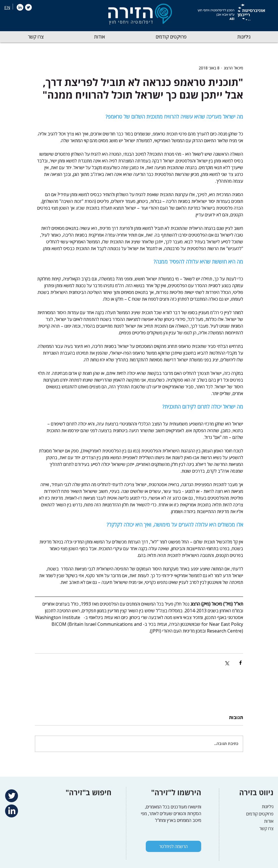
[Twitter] (28, 7)
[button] (244, 37)
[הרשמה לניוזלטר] (173, 846)
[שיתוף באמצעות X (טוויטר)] (227, 663)
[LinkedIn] (20, 7)
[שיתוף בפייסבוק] (240, 663)
